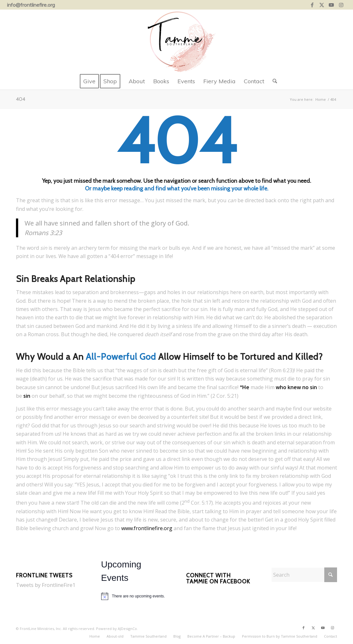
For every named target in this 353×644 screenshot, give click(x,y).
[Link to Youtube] (331, 5)
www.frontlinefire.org (147, 528)
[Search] (273, 81)
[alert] (134, 596)
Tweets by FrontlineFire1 (46, 585)
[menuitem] (89, 81)
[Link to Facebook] (312, 5)
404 (21, 99)
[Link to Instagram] (341, 5)
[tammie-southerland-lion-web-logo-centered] (177, 41)
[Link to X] (322, 5)
